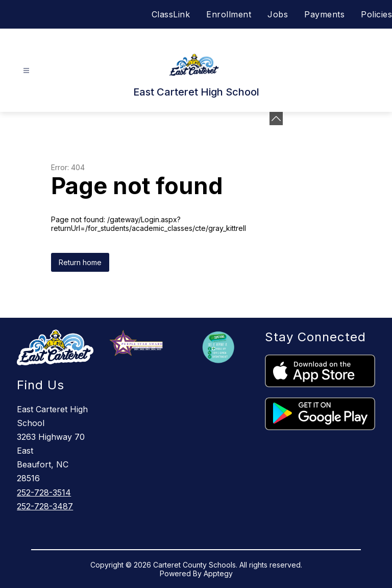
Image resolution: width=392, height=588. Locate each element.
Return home (80, 262)
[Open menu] (26, 71)
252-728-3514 (44, 492)
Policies (376, 14)
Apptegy (218, 573)
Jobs (278, 14)
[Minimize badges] (276, 119)
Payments (324, 14)
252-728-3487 (45, 506)
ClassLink (171, 14)
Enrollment (229, 14)
